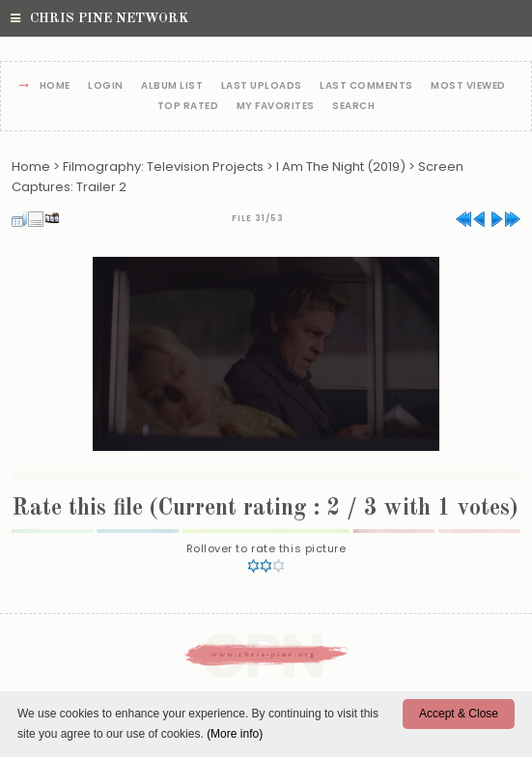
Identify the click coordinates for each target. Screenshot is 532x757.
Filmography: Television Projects (163, 167)
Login (106, 86)
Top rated (188, 107)
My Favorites (276, 107)
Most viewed (468, 86)
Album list (172, 86)
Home (55, 86)
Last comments (366, 86)
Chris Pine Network (99, 18)
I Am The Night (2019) (341, 167)
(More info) (235, 734)
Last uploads (262, 86)
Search (353, 107)
